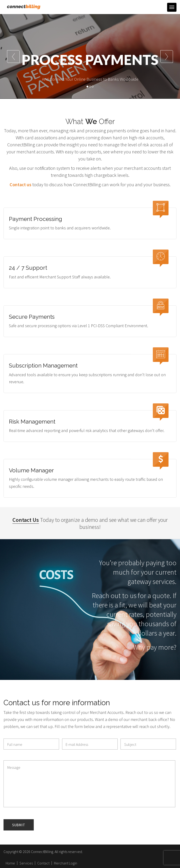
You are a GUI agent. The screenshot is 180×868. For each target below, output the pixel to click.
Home (10, 863)
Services (26, 863)
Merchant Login (66, 863)
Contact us (21, 184)
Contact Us (26, 520)
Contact (43, 863)
